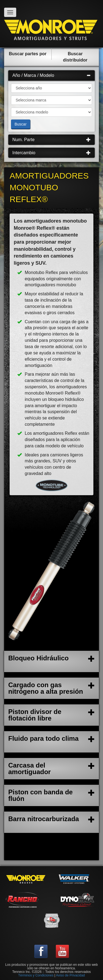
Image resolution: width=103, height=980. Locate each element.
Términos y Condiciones (36, 975)
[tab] (51, 75)
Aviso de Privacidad (70, 975)
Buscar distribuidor (75, 57)
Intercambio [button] (51, 153)
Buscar (21, 124)
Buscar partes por (28, 54)
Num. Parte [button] (51, 140)
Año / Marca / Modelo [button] (51, 75)
